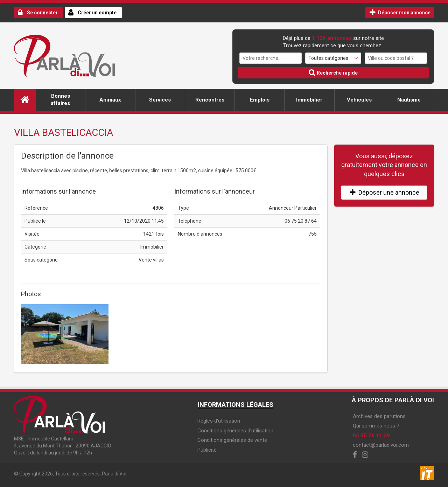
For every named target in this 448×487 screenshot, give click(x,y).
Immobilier (309, 100)
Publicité (207, 450)
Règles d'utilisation (219, 421)
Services (160, 100)
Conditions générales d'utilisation (235, 431)
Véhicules (359, 100)
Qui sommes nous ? (376, 426)
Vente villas (151, 260)
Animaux (110, 100)
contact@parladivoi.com (381, 445)
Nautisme (409, 100)
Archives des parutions (379, 416)
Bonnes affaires (60, 100)
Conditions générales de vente (232, 440)
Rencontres (210, 100)
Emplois (260, 100)
